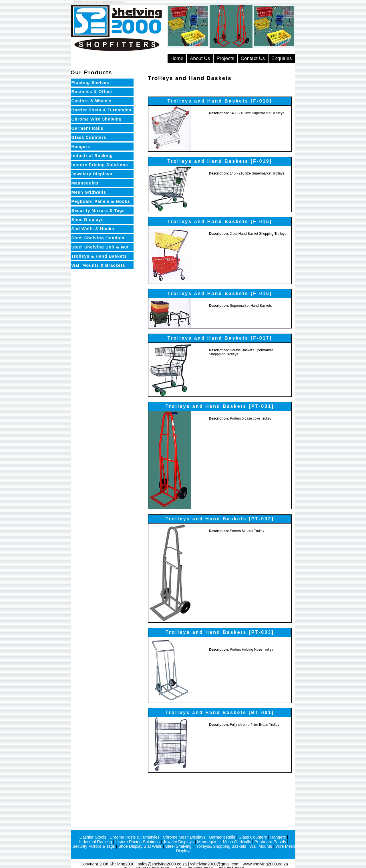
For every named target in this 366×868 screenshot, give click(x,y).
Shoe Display (130, 846)
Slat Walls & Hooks (93, 229)
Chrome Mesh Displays (184, 837)
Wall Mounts (261, 846)
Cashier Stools (93, 837)
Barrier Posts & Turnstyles (102, 110)
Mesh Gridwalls (89, 192)
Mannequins (85, 183)
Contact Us (253, 58)
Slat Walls (153, 846)
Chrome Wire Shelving (97, 119)
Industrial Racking (92, 156)
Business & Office (92, 92)
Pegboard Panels (270, 842)
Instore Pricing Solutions (100, 165)
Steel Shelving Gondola (98, 238)
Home (177, 58)
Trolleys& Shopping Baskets (220, 846)
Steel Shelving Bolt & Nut (100, 247)
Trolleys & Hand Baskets (99, 256)
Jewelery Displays (92, 174)
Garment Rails (87, 128)
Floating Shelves (90, 83)
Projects (225, 58)
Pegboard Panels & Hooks (101, 201)
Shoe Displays (88, 220)
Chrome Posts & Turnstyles (135, 837)
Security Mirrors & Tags (98, 211)
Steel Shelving (178, 846)
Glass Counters (89, 137)
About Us (200, 58)
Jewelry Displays (178, 842)
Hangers (81, 147)
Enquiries (282, 58)
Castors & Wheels (91, 101)
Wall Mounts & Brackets (98, 265)
